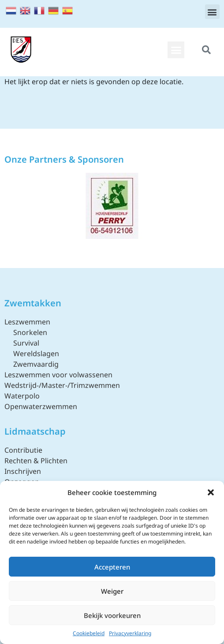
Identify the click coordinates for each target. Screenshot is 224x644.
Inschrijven (23, 471)
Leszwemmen (27, 322)
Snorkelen (30, 332)
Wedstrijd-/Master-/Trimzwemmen (62, 385)
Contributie (23, 450)
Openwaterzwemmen (41, 406)
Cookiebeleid (89, 633)
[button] (211, 492)
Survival (26, 343)
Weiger (112, 591)
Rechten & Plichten (36, 461)
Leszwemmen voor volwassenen (58, 375)
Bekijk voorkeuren (112, 615)
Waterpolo (22, 396)
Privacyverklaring (130, 633)
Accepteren (112, 567)
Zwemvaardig (36, 364)
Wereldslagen (36, 354)
